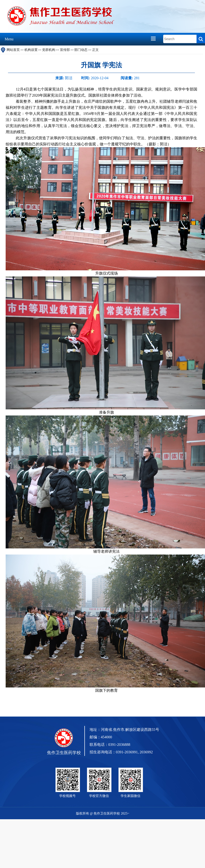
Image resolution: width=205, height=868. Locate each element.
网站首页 (13, 50)
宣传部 (65, 50)
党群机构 (49, 50)
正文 (95, 50)
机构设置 (31, 50)
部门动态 (81, 50)
